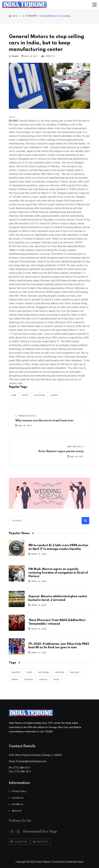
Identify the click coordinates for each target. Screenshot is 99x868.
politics (15, 679)
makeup (43, 679)
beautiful (16, 672)
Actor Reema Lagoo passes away (61, 451)
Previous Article (26, 416)
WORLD (25, 395)
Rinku (15, 56)
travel (29, 672)
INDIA (14, 395)
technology (44, 672)
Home (13, 16)
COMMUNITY (39, 395)
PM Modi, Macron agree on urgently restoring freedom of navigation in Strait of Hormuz (58, 573)
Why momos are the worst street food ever (44, 421)
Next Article (75, 447)
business (29, 679)
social (56, 679)
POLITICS (54, 395)
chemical (60, 672)
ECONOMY (31, 16)
